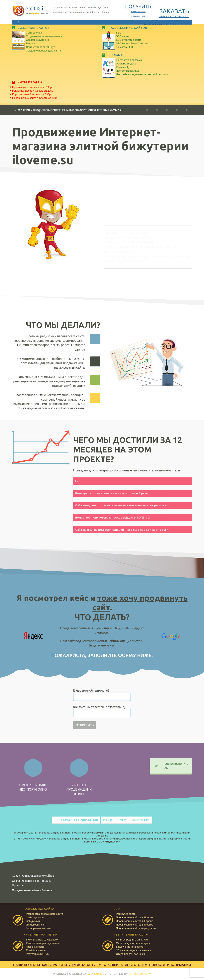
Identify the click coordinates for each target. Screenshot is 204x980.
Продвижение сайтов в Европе (135, 921)
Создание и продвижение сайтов (33, 876)
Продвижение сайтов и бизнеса (32, 890)
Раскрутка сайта (126, 914)
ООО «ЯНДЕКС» (39, 839)
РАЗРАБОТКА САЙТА (39, 909)
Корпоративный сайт (38, 928)
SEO (119, 33)
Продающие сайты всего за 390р (32, 87)
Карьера (49, 965)
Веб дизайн (33, 921)
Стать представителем (80, 965)
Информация (179, 965)
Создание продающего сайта (43, 51)
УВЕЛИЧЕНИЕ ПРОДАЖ (131, 935)
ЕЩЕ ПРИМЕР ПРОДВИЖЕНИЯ (76, 820)
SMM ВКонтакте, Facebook (42, 940)
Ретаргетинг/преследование (43, 943)
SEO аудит (122, 36)
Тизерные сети (35, 947)
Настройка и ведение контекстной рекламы (142, 74)
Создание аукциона (38, 40)
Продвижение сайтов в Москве (135, 925)
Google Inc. (23, 833)
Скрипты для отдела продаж (133, 943)
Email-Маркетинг (36, 950)
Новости (157, 965)
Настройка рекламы (128, 71)
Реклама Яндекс (126, 64)
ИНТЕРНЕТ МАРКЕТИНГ (41, 935)
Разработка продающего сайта (45, 914)
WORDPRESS (97, 974)
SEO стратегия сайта (129, 40)
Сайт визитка (34, 33)
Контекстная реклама (129, 60)
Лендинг (31, 43)
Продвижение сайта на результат (136, 928)
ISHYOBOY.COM (140, 974)
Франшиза (113, 965)
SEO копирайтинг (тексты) (132, 43)
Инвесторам (136, 965)
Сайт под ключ (35, 917)
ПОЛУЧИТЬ (138, 10)
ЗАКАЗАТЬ (174, 13)
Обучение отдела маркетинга (134, 950)
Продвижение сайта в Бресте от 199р (35, 98)
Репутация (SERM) (37, 954)
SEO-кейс (24, 110)
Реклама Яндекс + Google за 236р (33, 91)
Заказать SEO (124, 47)
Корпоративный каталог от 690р (31, 94)
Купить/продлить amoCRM (132, 940)
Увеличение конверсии (130, 947)
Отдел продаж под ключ (130, 954)
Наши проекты (27, 965)
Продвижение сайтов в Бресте (134, 917)
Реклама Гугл (124, 67)
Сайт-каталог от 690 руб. (41, 47)
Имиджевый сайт (36, 925)
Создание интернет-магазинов (44, 36)
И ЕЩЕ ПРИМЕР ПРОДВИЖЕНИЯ (127, 820)
